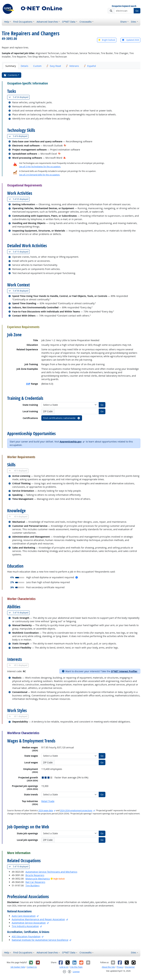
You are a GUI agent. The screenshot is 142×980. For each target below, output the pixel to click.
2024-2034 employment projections (76, 810)
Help (7, 22)
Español (90, 66)
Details (25, 66)
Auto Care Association (24, 916)
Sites (134, 22)
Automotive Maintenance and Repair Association (38, 919)
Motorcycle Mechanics (38, 879)
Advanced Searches (47, 22)
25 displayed (19, 199)
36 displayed (19, 291)
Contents (11, 75)
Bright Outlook (107, 40)
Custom (37, 66)
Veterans (72, 66)
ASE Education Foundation (26, 936)
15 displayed (19, 252)
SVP (28, 384)
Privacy (120, 967)
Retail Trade (48, 801)
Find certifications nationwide (62, 418)
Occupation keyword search (124, 6)
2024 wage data (46, 810)
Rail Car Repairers (35, 882)
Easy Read (54, 66)
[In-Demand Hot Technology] (65, 145)
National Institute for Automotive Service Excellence (40, 940)
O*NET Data (69, 22)
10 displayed (19, 867)
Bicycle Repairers (35, 875)
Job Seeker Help (18, 967)
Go (137, 11)
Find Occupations (23, 22)
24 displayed (19, 97)
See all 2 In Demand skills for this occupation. (40, 175)
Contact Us (32, 967)
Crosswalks (86, 22)
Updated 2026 (130, 40)
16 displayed (19, 613)
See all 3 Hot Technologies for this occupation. (40, 167)
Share (123, 22)
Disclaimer (130, 967)
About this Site (108, 967)
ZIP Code (48, 411)
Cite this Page (76, 967)
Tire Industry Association (25, 926)
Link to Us (64, 967)
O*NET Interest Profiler (124, 671)
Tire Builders (33, 885)
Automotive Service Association (29, 923)
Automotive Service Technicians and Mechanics (51, 872)
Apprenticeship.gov (71, 442)
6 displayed (19, 136)
